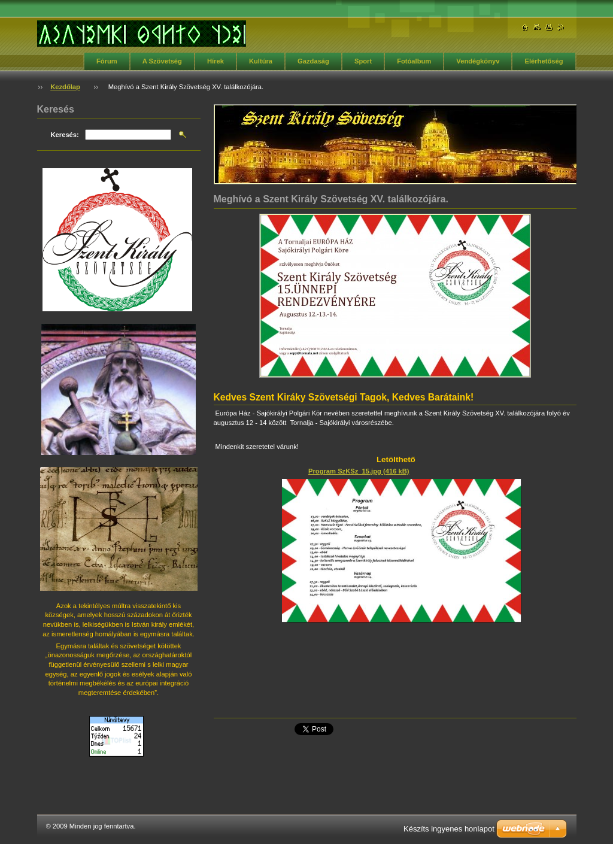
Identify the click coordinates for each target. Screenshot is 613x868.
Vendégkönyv (478, 61)
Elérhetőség (544, 61)
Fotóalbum (414, 61)
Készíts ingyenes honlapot (449, 829)
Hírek (216, 61)
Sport (363, 61)
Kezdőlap (65, 87)
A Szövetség (162, 61)
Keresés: (65, 135)
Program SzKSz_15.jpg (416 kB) (359, 471)
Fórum (107, 61)
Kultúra (261, 61)
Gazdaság (313, 61)
